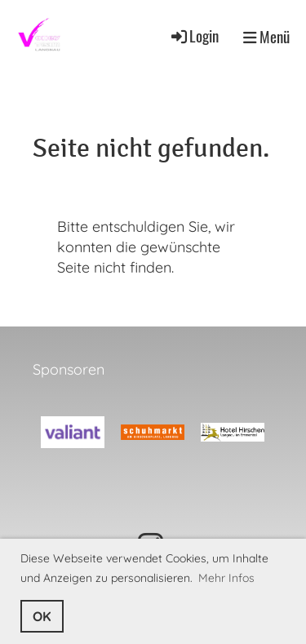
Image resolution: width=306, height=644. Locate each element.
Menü (266, 37)
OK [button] (42, 616)
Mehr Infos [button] (226, 578)
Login (194, 36)
